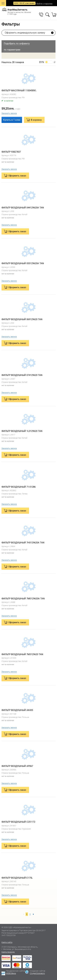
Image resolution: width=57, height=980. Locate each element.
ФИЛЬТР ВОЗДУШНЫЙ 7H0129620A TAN (23, 543)
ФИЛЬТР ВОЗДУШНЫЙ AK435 (17, 710)
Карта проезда (8, 952)
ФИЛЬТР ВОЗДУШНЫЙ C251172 (18, 822)
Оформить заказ (17, 176)
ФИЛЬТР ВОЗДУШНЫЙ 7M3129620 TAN (22, 654)
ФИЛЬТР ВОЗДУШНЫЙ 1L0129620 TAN (22, 431)
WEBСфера (11, 973)
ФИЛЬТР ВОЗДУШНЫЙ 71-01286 (19, 487)
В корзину (36, 120)
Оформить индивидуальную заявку (25, 33)
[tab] (28, 43)
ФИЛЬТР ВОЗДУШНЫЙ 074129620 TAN (22, 375)
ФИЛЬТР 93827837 (11, 152)
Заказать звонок (9, 113)
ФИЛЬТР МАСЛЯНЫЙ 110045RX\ (19, 91)
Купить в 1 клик (12, 120)
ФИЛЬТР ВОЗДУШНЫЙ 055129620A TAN (23, 263)
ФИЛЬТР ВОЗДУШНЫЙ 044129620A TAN (23, 208)
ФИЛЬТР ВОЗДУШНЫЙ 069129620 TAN (22, 319)
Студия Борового (37, 973)
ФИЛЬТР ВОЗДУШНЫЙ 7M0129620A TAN (23, 599)
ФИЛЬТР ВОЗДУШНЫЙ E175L (17, 878)
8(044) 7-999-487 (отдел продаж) (24, 3)
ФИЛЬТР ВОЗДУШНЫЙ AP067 (17, 766)
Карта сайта (7, 942)
